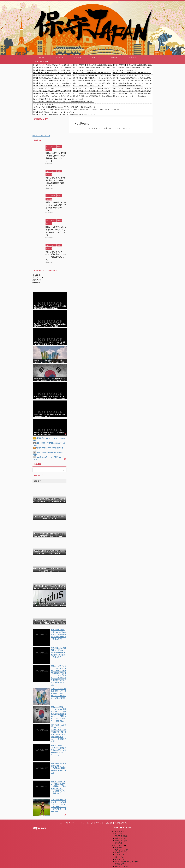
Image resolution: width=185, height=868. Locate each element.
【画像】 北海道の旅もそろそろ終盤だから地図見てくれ (51, 70)
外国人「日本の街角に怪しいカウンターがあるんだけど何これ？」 (133, 83)
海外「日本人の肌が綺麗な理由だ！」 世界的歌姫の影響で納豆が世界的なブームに (133, 78)
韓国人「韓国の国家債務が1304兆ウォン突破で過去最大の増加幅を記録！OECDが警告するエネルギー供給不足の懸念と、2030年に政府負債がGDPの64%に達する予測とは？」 (93, 81)
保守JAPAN (39, 810)
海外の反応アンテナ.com (125, 858)
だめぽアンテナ (121, 831)
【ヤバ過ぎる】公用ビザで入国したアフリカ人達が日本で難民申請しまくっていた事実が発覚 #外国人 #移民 (53, 91)
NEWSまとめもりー (123, 818)
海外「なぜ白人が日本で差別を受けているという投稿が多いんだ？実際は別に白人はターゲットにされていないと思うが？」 (93, 78)
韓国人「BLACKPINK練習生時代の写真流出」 (128, 86)
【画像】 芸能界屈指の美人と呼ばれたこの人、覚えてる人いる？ (53, 78)
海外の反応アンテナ (42, 62)
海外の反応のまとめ (123, 850)
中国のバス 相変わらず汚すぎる (43, 88)
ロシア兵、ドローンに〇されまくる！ (85, 70)
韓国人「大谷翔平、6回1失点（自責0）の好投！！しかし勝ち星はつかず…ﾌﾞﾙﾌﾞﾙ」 (56, 223)
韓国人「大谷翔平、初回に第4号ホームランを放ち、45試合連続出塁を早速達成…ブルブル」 (93, 68)
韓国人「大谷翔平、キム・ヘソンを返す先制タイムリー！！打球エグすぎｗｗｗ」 (56, 245)
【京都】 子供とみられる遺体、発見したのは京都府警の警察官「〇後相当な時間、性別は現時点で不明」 (53, 86)
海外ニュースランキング (41, 136)
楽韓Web (119, 825)
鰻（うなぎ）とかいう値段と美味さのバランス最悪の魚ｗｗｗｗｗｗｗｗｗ (53, 65)
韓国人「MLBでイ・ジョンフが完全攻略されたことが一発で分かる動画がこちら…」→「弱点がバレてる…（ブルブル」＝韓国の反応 (133, 81)
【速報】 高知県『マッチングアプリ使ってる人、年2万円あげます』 (53, 68)
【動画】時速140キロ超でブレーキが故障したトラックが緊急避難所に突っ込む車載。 (53, 94)
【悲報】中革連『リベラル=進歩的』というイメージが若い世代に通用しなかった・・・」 (93, 91)
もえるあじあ (132, 57)
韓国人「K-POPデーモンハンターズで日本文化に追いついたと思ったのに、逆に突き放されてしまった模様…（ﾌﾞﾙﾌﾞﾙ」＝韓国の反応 (133, 96)
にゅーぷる (78, 57)
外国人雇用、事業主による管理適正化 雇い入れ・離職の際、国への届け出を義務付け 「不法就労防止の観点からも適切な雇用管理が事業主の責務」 (93, 96)
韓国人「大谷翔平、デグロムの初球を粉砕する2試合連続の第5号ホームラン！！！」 (56, 155)
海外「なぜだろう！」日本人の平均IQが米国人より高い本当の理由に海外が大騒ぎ (133, 88)
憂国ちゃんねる (121, 822)
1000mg (114, 57)
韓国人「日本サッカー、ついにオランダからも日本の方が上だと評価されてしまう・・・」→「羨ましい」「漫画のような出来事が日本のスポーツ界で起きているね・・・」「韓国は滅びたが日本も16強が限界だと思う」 (93, 88)
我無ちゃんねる (121, 848)
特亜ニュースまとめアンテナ (127, 860)
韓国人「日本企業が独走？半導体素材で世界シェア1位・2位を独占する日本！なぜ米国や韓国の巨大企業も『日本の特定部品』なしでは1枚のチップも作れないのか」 (93, 75)
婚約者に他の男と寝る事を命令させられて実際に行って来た (52, 75)
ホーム (41, 57)
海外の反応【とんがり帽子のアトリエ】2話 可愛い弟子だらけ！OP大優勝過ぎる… (93, 83)
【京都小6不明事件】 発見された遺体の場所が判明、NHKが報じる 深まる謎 (93, 65)
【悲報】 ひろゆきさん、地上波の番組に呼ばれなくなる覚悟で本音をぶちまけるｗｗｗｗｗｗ (53, 81)
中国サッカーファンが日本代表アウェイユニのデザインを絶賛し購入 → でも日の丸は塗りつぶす (93, 73)
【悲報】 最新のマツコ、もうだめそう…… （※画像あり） (52, 83)
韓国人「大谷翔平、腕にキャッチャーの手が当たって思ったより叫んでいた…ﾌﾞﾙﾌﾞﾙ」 (56, 201)
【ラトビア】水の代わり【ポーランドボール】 (88, 86)
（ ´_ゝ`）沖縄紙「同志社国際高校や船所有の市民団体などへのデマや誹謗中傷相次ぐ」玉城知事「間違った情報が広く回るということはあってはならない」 (93, 94)
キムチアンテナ (60, 57)
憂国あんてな (120, 846)
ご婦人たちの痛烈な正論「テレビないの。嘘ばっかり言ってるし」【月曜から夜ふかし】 (53, 96)
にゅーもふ (96, 57)
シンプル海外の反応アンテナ (127, 843)
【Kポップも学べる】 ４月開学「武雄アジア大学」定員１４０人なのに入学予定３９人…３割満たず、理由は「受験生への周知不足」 (133, 75)
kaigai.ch (119, 829)
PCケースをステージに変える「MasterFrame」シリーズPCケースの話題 (53, 73)
